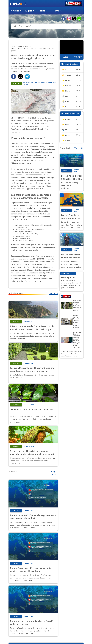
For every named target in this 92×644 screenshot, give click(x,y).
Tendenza (16, 511)
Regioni (29, 11)
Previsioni (15, 11)
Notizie (43, 11)
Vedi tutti (53, 293)
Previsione (67, 171)
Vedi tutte (53, 473)
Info (57, 11)
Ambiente (16, 83)
